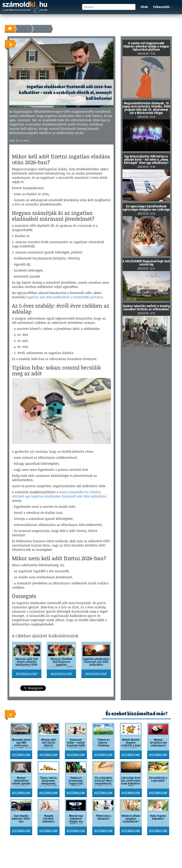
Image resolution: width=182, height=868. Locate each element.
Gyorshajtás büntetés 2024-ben (21, 819)
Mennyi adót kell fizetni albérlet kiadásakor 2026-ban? (27, 663)
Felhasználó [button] (163, 7)
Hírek (144, 7)
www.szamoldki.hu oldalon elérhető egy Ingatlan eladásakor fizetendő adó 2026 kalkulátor (59, 494)
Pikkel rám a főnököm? (103, 817)
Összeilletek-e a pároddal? (158, 779)
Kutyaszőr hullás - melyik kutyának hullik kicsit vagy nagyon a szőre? (76, 747)
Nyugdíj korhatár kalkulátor (49, 819)
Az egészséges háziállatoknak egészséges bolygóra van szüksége (146, 208)
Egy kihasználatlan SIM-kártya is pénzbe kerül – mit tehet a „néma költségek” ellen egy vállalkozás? (146, 160)
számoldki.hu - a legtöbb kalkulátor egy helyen (25, 7)
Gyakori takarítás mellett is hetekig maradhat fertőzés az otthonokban (146, 308)
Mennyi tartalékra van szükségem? (158, 743)
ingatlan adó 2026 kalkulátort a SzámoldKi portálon (65, 297)
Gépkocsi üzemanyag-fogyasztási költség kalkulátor (76, 783)
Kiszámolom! (27, 674)
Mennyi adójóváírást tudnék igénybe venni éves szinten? (21, 783)
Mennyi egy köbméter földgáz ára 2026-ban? (76, 820)
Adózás (42, 29)
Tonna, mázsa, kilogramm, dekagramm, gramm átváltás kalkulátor (49, 783)
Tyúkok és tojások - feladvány (103, 743)
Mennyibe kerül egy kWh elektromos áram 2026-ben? (21, 744)
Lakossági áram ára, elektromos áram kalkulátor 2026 (131, 782)
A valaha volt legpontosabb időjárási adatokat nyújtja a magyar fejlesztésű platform (146, 46)
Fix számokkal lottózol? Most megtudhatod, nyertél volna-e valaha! (103, 783)
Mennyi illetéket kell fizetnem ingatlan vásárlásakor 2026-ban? (61, 664)
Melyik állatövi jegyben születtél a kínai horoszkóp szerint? (131, 745)
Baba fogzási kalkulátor (158, 817)
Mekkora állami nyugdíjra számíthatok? (131, 819)
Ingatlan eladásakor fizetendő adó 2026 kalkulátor (96, 662)
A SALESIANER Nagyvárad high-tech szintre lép (146, 263)
